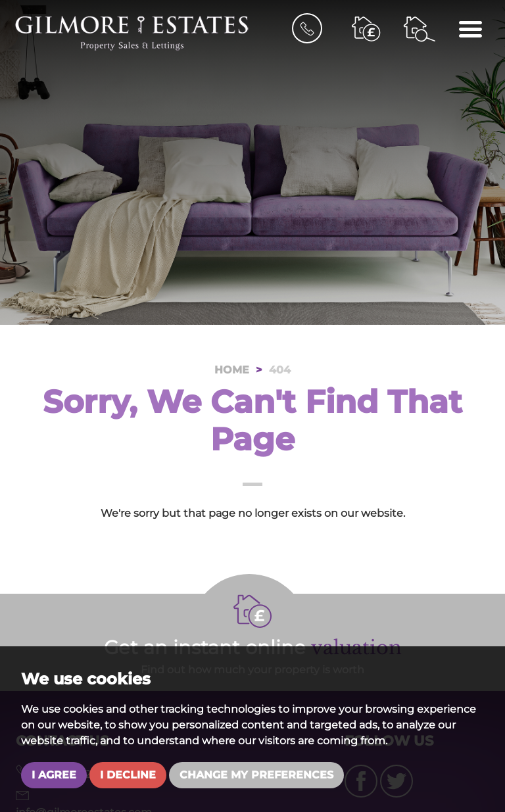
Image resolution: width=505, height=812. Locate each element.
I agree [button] (54, 775)
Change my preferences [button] (256, 775)
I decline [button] (128, 775)
